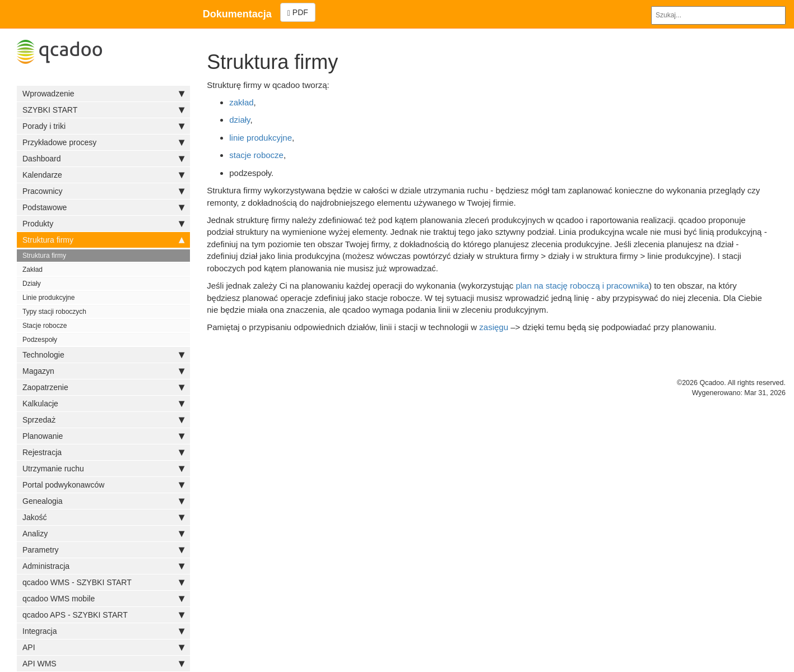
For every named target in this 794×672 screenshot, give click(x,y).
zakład (241, 102)
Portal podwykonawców (103, 485)
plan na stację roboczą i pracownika (582, 286)
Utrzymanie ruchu (103, 469)
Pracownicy (103, 191)
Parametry (103, 550)
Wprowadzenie (103, 94)
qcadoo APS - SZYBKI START (103, 615)
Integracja (103, 631)
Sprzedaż (103, 420)
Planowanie (103, 436)
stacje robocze (256, 155)
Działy (32, 284)
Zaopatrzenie (103, 387)
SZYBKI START (103, 110)
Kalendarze (103, 175)
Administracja (103, 566)
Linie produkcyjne (48, 298)
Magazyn (103, 371)
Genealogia (103, 501)
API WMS (103, 664)
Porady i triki (103, 126)
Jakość (103, 517)
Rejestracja (103, 452)
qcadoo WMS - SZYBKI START (103, 582)
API (103, 647)
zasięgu (494, 327)
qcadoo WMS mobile (103, 599)
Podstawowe (103, 207)
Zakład (32, 270)
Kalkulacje (103, 404)
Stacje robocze (45, 326)
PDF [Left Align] (298, 13)
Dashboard (103, 159)
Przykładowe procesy (103, 142)
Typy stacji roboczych (54, 312)
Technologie (103, 355)
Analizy (103, 534)
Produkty (103, 224)
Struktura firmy (103, 240)
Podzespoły (40, 340)
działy (240, 120)
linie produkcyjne (261, 138)
